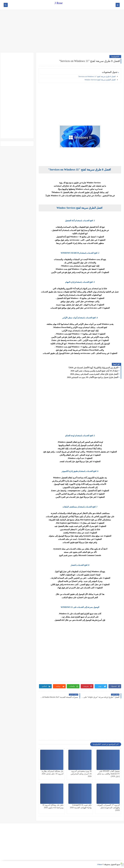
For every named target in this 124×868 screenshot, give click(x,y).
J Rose (59, 3)
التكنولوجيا (115, 56)
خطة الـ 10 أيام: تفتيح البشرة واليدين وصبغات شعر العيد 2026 (94, 371)
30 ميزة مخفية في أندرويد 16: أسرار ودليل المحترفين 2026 (81, 774)
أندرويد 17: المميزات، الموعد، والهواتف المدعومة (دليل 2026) (108, 808)
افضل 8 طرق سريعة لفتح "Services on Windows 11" (97, 76)
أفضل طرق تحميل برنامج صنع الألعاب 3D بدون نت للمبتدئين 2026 (93, 377)
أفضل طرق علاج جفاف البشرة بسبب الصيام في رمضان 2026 (94, 374)
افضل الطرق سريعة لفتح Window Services (100, 80)
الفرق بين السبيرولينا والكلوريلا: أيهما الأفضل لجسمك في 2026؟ (93, 368)
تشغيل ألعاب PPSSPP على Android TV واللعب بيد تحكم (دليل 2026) (109, 774)
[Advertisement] (62, 31)
